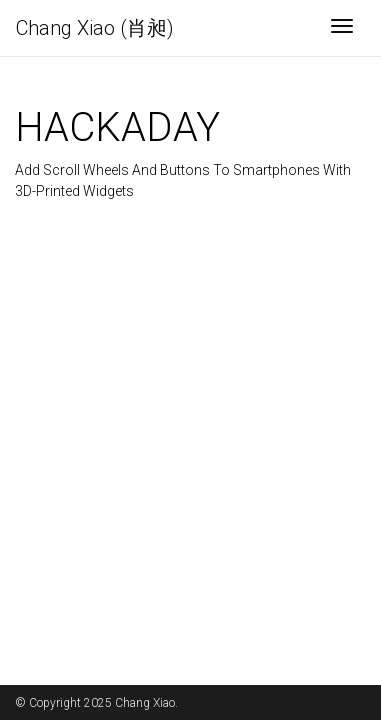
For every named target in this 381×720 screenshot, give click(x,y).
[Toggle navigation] (342, 28)
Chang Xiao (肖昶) (95, 28)
